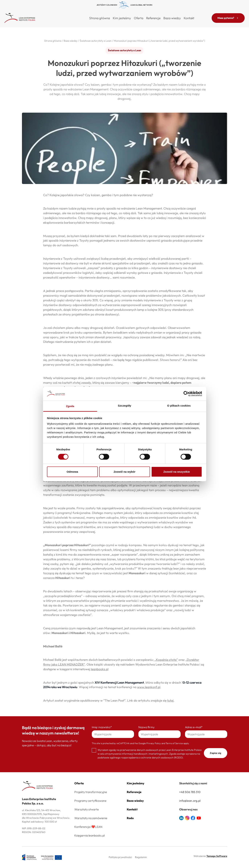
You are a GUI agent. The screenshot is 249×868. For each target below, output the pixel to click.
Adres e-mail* (194, 727)
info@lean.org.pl (190, 801)
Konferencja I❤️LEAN (88, 827)
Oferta (79, 783)
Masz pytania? (228, 18)
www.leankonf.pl (149, 687)
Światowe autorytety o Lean (124, 50)
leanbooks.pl (100, 669)
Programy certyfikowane (90, 801)
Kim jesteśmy (122, 18)
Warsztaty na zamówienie (91, 818)
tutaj (170, 700)
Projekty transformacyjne (91, 792)
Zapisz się (216, 753)
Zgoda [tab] (70, 406)
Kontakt (189, 18)
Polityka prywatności (120, 857)
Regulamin (141, 857)
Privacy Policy (154, 743)
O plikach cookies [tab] (179, 406)
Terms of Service (174, 743)
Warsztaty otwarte (87, 809)
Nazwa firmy (146, 727)
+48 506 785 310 (190, 792)
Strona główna (100, 18)
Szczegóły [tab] (124, 406)
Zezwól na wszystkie (177, 472)
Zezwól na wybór (124, 472)
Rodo (130, 818)
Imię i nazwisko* (102, 727)
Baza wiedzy (172, 18)
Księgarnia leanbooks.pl (89, 835)
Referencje (153, 18)
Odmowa (72, 472)
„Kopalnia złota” (166, 660)
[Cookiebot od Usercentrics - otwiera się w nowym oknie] (186, 394)
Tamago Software (217, 856)
